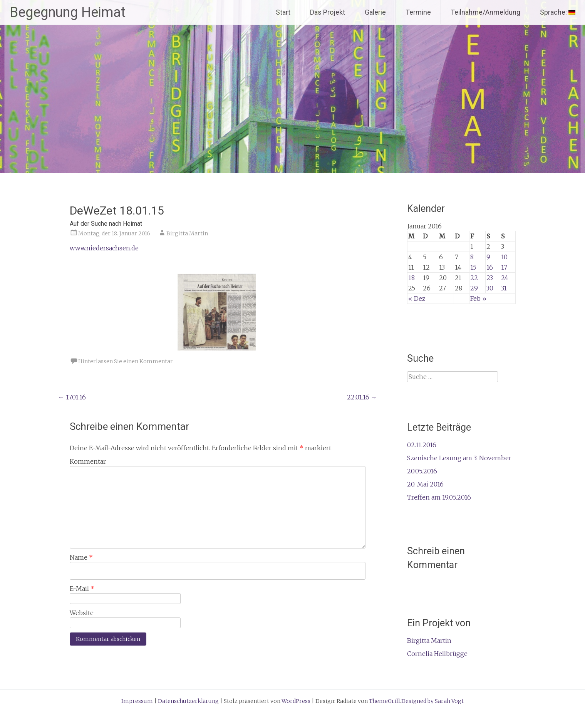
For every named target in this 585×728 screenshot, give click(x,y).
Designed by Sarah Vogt (432, 701)
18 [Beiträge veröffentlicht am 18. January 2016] (412, 278)
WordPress (296, 701)
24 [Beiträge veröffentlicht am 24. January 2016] (505, 278)
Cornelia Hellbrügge (437, 654)
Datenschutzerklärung (188, 701)
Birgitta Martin (187, 233)
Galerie (375, 12)
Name (81, 557)
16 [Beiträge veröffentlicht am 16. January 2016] (490, 267)
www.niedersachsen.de (104, 248)
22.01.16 (362, 397)
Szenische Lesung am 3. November (459, 458)
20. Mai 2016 (425, 484)
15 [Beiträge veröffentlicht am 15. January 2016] (473, 267)
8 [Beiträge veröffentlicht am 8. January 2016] (472, 257)
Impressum (137, 701)
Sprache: (558, 12)
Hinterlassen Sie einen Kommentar (126, 361)
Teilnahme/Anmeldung (485, 12)
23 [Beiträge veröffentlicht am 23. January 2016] (490, 278)
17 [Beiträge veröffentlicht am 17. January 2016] (504, 267)
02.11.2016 (422, 445)
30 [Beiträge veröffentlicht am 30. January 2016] (490, 288)
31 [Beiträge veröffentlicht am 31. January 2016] (504, 288)
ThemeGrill (385, 701)
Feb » (478, 299)
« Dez (417, 299)
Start (283, 12)
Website (82, 613)
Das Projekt (328, 12)
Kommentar (88, 461)
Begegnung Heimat (68, 12)
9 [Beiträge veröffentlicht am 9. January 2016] (488, 257)
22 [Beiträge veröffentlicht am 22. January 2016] (474, 278)
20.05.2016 (422, 471)
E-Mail (82, 589)
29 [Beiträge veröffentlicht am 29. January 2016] (474, 288)
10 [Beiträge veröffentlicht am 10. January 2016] (504, 257)
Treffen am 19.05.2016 (439, 497)
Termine (418, 12)
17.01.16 (72, 397)
